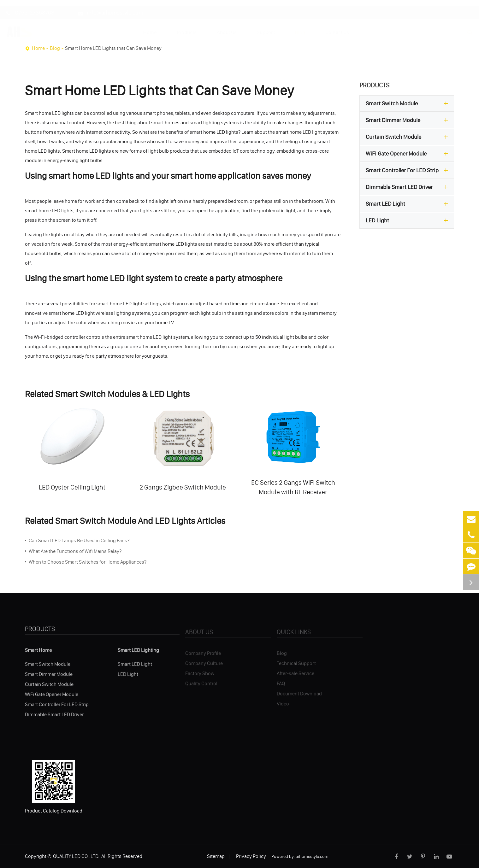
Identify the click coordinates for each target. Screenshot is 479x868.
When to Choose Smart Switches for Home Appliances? (88, 562)
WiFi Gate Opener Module (408, 154)
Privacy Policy (251, 856)
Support (266, 26)
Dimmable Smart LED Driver (408, 187)
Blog (300, 26)
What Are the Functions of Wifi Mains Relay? (75, 551)
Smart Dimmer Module (408, 120)
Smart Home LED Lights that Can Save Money (113, 48)
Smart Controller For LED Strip (408, 170)
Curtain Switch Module (408, 137)
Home (150, 26)
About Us (227, 26)
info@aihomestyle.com (111, 7)
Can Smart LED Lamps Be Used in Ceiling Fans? (79, 540)
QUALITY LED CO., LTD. (77, 856)
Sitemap (216, 856)
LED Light (408, 220)
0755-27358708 (30, 7)
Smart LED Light (408, 204)
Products (187, 26)
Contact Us (337, 26)
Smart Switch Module (408, 103)
